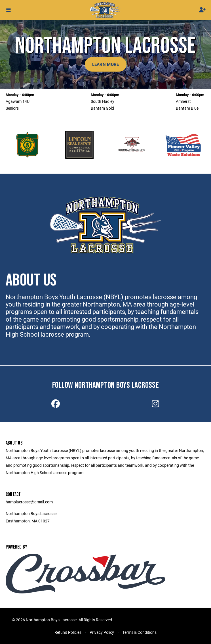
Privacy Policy (102, 632)
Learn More (106, 64)
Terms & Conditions (139, 632)
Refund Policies (68, 632)
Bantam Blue (187, 108)
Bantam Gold (102, 108)
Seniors (12, 108)
